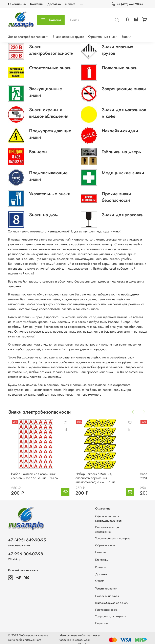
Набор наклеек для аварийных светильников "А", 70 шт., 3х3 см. (38, 474)
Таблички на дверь (121, 152)
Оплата (70, 4)
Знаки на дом (43, 215)
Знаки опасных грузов (68, 37)
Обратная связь (105, 541)
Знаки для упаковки (123, 215)
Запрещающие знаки (124, 89)
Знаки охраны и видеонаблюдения (49, 113)
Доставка (54, 4)
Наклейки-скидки (120, 131)
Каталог (51, 20)
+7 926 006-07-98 (26, 550)
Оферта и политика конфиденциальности (109, 514)
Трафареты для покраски (111, 612)
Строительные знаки (103, 37)
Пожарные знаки (120, 68)
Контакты (37, 4)
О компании (17, 4)
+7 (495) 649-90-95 (127, 4)
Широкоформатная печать (112, 599)
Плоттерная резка (106, 606)
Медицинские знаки (123, 173)
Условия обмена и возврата (113, 535)
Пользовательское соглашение (107, 525)
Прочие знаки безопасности (116, 197)
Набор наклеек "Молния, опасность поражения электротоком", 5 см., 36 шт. (97, 474)
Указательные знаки (50, 194)
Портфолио (102, 619)
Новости (101, 548)
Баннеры (38, 152)
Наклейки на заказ (107, 592)
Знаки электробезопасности (28, 37)
